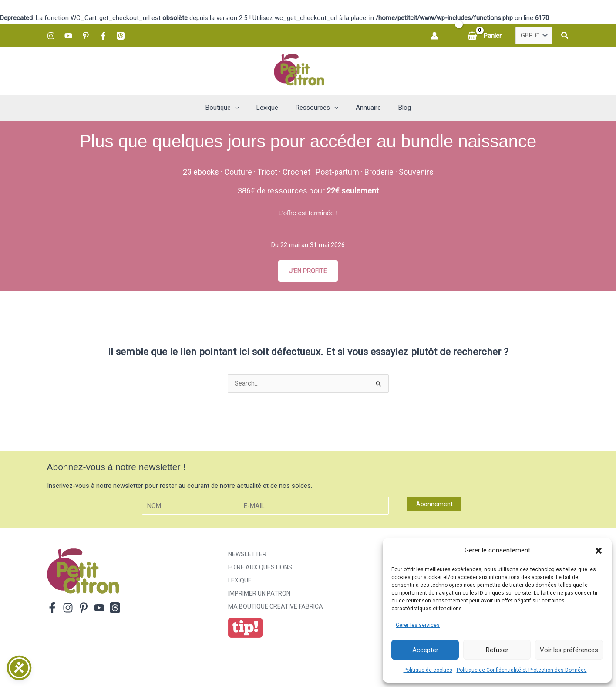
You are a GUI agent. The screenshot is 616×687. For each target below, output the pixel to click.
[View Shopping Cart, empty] (485, 36)
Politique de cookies (428, 670)
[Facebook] (103, 36)
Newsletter (247, 556)
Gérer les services (418, 625)
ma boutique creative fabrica (276, 608)
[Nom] (192, 507)
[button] (599, 551)
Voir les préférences (569, 650)
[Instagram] (51, 36)
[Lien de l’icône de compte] (434, 36)
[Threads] (121, 36)
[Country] (534, 36)
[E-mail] (314, 507)
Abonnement (434, 505)
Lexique (240, 582)
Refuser (497, 650)
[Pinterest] (86, 36)
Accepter (425, 650)
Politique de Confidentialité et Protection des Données (522, 670)
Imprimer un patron (259, 595)
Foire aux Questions (260, 569)
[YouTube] (68, 36)
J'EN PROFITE (308, 271)
